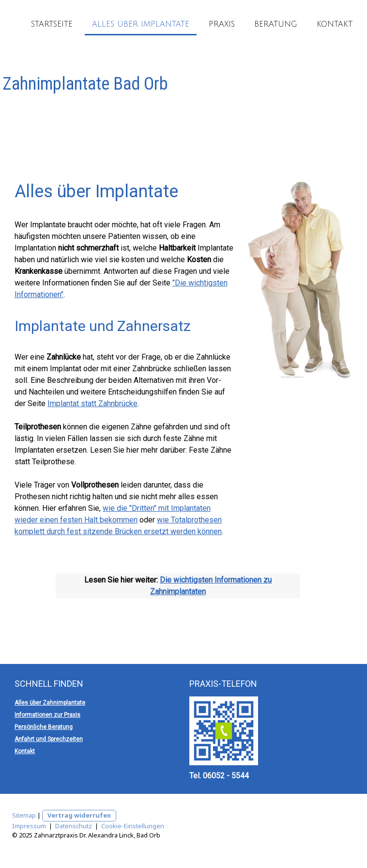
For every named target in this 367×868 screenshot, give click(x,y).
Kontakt (335, 24)
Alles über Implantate (141, 24)
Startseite (52, 24)
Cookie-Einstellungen (133, 826)
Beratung (276, 24)
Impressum (29, 826)
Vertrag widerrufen (79, 815)
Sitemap (24, 815)
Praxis (222, 24)
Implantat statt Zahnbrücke (92, 403)
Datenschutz (74, 826)
